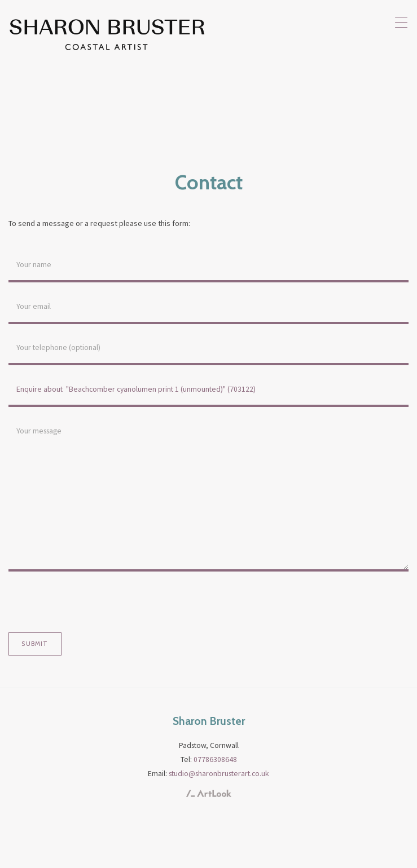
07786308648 (215, 759)
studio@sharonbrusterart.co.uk (219, 773)
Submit (35, 644)
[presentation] (94, 602)
